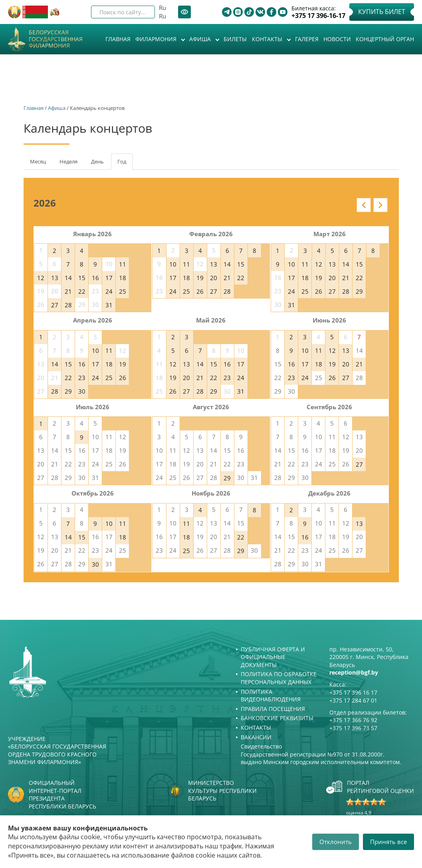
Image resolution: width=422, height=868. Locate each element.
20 (214, 278)
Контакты (268, 39)
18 (123, 278)
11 (123, 264)
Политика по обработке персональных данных (279, 678)
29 (359, 291)
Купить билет (382, 12)
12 (41, 278)
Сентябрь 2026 (329, 407)
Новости (337, 39)
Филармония (157, 39)
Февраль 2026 (211, 234)
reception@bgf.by (354, 672)
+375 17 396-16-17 (318, 16)
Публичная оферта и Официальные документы (273, 657)
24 (109, 291)
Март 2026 (330, 234)
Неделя (68, 161)
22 (82, 291)
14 (68, 278)
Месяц (38, 161)
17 (109, 278)
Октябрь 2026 (93, 493)
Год (125, 164)
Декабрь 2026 (329, 493)
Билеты (235, 39)
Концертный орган (385, 39)
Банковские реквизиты (277, 718)
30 (82, 391)
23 (82, 378)
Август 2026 (211, 407)
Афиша (201, 39)
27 (55, 305)
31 (109, 305)
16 (95, 278)
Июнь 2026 (329, 320)
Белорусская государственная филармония (56, 39)
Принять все (388, 842)
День (97, 161)
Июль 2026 (93, 407)
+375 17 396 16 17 (353, 692)
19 (200, 278)
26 (200, 291)
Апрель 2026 (93, 320)
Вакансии (256, 737)
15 (82, 278)
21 (68, 291)
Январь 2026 (92, 234)
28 (68, 305)
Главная (118, 39)
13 (55, 278)
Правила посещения (273, 709)
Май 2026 (211, 320)
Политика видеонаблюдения (271, 696)
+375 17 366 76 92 (353, 720)
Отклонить (336, 842)
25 (123, 291)
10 (173, 264)
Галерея (307, 39)
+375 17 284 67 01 (353, 700)
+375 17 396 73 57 (353, 728)
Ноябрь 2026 (211, 493)
